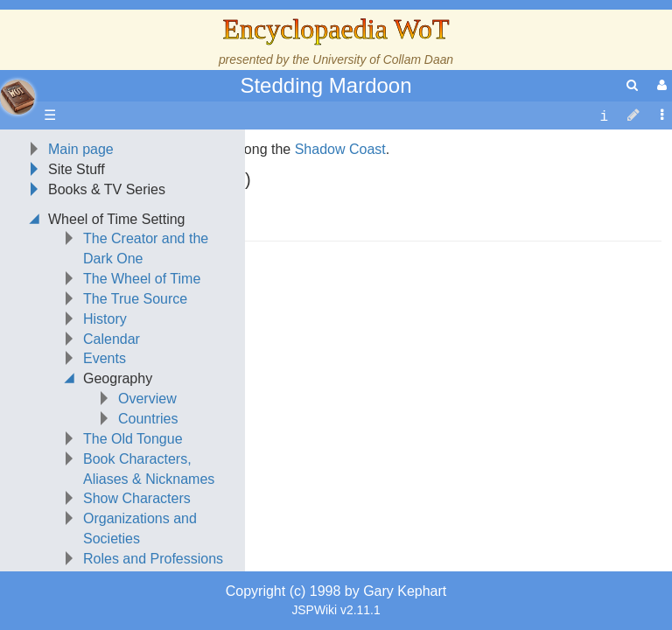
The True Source (135, 409)
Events (105, 469)
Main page (81, 259)
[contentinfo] (604, 116)
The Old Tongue (133, 549)
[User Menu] (660, 85)
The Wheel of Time (142, 389)
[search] (632, 85)
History (105, 429)
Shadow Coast (340, 259)
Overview (147, 509)
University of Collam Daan (383, 59)
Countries (148, 529)
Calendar (112, 449)
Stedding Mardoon (325, 85)
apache (17, 97)
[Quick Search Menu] (632, 85)
